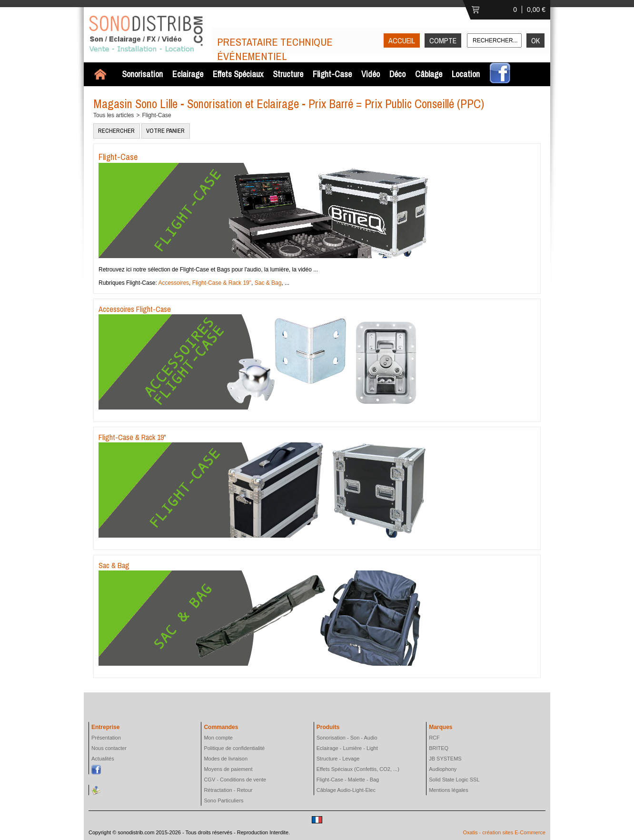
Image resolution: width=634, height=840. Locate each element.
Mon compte (218, 738)
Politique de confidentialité (234, 748)
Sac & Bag (268, 283)
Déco (397, 74)
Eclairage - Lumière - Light (347, 748)
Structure (288, 74)
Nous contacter (109, 748)
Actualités (103, 759)
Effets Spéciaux (238, 74)
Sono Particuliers (223, 800)
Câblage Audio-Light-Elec (346, 790)
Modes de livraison (226, 759)
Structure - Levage (338, 759)
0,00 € (536, 10)
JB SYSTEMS (445, 759)
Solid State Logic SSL (454, 780)
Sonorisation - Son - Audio (347, 738)
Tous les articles (114, 115)
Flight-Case (332, 74)
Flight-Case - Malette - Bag (348, 780)
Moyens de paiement (228, 769)
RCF (434, 738)
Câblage (429, 74)
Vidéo (371, 74)
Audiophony (443, 769)
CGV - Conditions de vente (235, 780)
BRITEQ (439, 748)
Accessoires (173, 283)
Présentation (106, 738)
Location (466, 74)
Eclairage (188, 74)
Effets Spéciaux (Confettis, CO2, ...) (358, 769)
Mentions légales (449, 790)
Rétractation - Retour (228, 790)
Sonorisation (142, 74)
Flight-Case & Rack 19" (222, 283)
